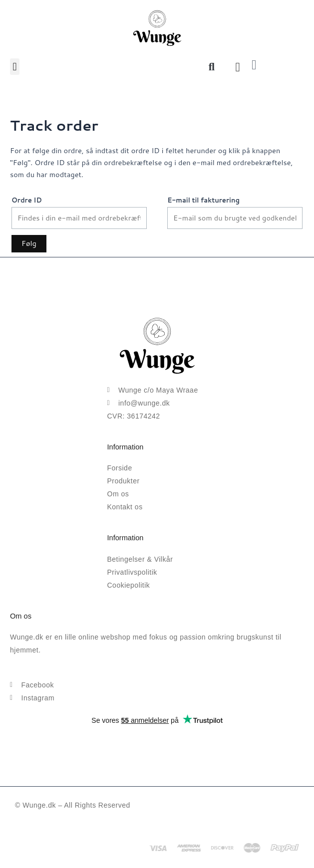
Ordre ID (27, 200)
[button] (15, 67)
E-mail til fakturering (203, 200)
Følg (29, 243)
